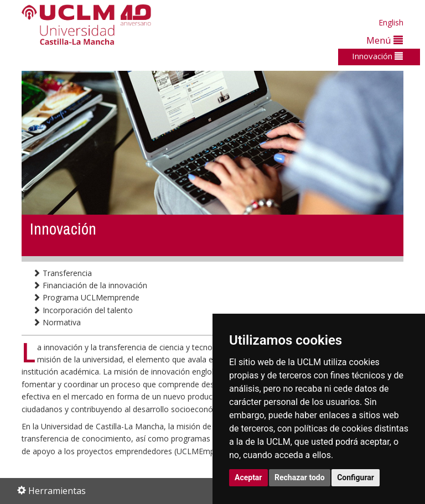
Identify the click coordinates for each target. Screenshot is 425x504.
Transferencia (62, 273)
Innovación (377, 56)
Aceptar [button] (248, 477)
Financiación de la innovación (90, 285)
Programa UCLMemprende (86, 297)
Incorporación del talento (83, 310)
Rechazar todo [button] (300, 477)
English (391, 22)
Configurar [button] (356, 477)
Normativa (57, 322)
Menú (385, 40)
